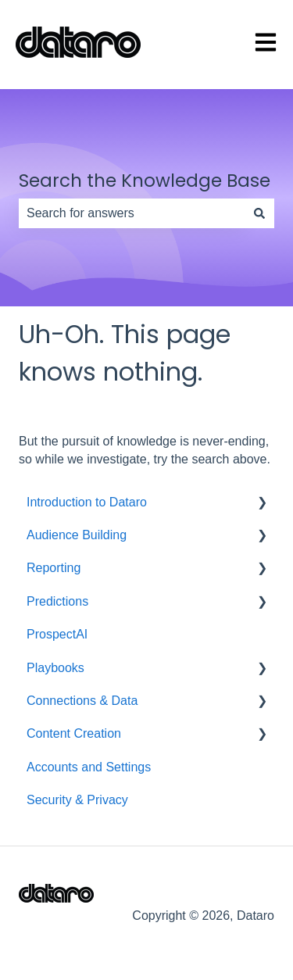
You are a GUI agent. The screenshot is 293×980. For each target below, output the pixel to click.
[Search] (259, 213)
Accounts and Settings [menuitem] (89, 767)
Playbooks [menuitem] (55, 668)
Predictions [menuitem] (57, 601)
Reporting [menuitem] (54, 568)
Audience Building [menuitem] (77, 535)
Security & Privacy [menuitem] (77, 800)
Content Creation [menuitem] (74, 733)
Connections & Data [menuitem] (82, 701)
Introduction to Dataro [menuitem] (87, 502)
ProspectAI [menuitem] (57, 634)
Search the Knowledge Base (145, 181)
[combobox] (132, 213)
